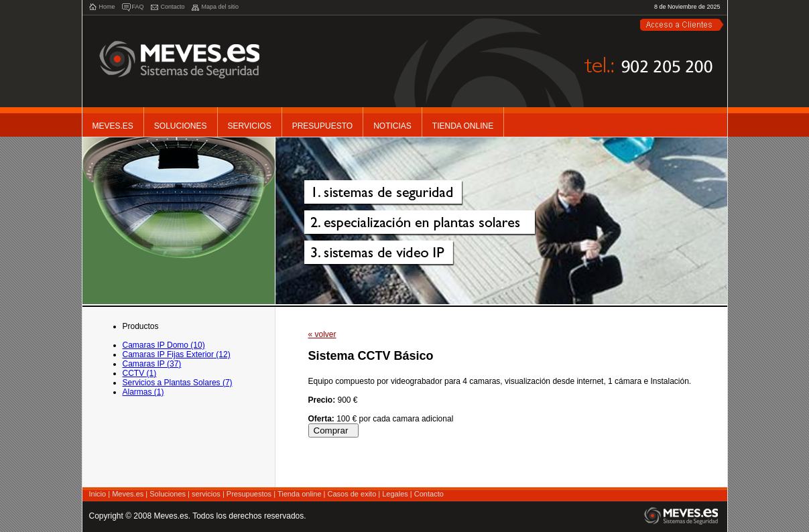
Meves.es (113, 126)
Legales (395, 494)
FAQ (138, 7)
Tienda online (300, 494)
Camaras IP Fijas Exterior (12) (177, 354)
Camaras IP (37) (152, 364)
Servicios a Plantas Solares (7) (178, 383)
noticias (392, 126)
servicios (206, 494)
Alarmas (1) (143, 392)
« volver (322, 334)
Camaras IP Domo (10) (164, 345)
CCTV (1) (140, 373)
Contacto (173, 7)
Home (107, 7)
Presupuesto (322, 126)
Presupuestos (249, 494)
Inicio (98, 494)
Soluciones (181, 126)
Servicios (250, 126)
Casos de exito (352, 494)
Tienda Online (463, 126)
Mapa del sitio (221, 7)
